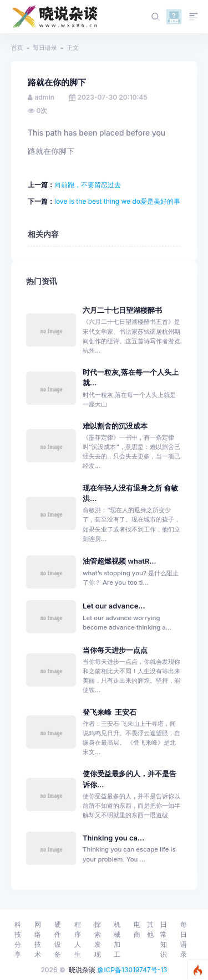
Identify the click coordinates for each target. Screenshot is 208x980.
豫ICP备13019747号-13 (132, 970)
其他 (150, 929)
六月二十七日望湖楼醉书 (122, 310)
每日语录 (45, 48)
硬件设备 (58, 939)
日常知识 (164, 939)
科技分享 (18, 939)
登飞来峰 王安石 (110, 712)
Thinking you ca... (113, 838)
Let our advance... (114, 606)
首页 (17, 48)
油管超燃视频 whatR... (120, 561)
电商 (137, 929)
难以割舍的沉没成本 (115, 426)
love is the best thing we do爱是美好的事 (117, 201)
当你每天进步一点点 (115, 650)
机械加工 (117, 939)
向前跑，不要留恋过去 (88, 185)
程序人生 (78, 939)
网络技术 (38, 939)
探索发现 (98, 939)
